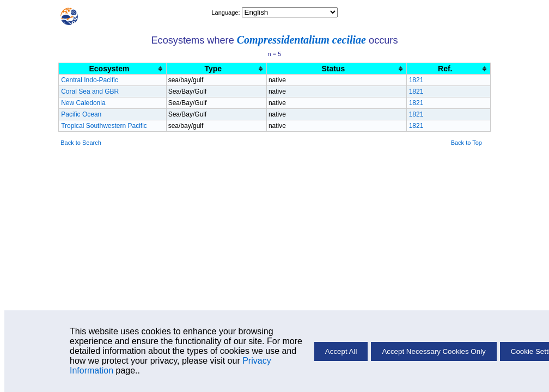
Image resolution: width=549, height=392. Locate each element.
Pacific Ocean (81, 114)
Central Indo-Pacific (90, 80)
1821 (416, 80)
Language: (226, 13)
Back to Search (81, 143)
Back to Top (466, 143)
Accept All (341, 351)
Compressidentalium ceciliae (301, 40)
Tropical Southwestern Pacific (104, 126)
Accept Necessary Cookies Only (434, 351)
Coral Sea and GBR (90, 91)
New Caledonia (83, 103)
